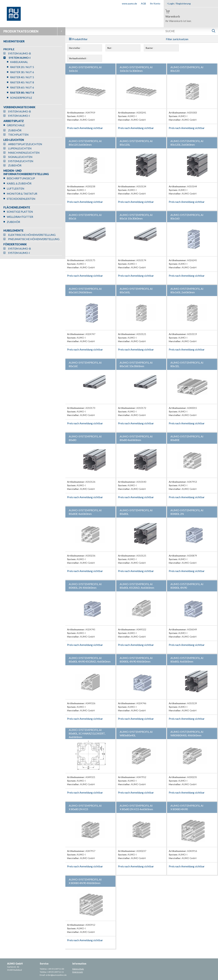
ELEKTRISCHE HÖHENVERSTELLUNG (32, 235)
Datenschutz (78, 969)
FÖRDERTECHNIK (15, 244)
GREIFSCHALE (16, 125)
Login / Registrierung (179, 3)
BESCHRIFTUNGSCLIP (21, 178)
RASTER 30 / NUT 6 (22, 72)
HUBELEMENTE (13, 230)
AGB (143, 3)
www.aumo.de (129, 3)
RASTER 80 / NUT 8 (22, 92)
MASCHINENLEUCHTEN (24, 153)
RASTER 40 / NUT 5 (22, 77)
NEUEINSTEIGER (14, 41)
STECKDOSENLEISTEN (21, 199)
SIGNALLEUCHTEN (20, 157)
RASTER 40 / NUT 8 (22, 82)
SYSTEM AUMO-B (20, 53)
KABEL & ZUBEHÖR (19, 183)
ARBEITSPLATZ (14, 121)
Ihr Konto (155, 3)
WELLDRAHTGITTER (20, 217)
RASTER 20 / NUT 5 (22, 67)
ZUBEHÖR (15, 130)
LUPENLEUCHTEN (20, 148)
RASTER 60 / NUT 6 (22, 87)
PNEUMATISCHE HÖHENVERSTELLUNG (34, 239)
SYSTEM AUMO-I (20, 58)
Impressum (78, 972)
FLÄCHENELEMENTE (17, 207)
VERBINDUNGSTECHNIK (19, 107)
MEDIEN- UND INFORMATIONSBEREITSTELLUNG (26, 172)
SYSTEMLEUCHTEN (21, 161)
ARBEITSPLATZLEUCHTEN (25, 144)
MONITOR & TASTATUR (22, 194)
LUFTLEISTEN (16, 188)
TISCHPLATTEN (18, 134)
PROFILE (9, 49)
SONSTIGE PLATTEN (20, 212)
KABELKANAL (19, 62)
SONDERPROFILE (21, 98)
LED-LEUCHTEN (14, 140)
